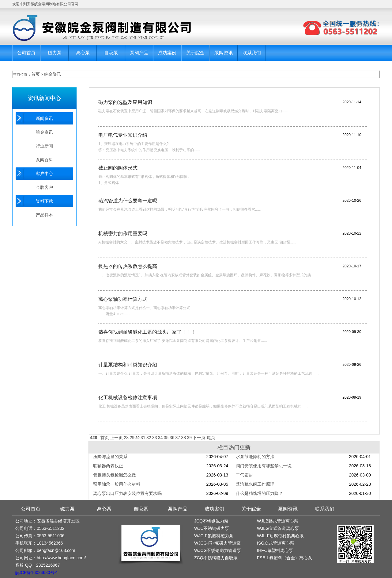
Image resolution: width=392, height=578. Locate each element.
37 (178, 438)
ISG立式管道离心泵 (276, 543)
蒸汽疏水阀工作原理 (255, 484)
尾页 (211, 438)
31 (143, 438)
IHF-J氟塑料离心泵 (275, 550)
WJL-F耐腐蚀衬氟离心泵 (280, 536)
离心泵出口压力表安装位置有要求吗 (127, 493)
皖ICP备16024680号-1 (37, 572)
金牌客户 (44, 187)
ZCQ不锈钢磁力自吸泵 (216, 558)
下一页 (199, 438)
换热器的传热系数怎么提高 (128, 266)
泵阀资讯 (224, 53)
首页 (36, 74)
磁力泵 (55, 53)
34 (160, 438)
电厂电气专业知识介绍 (123, 135)
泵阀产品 (139, 53)
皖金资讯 (53, 74)
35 (166, 438)
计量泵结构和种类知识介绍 (128, 365)
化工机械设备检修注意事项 (128, 398)
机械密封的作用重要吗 (123, 233)
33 (155, 438)
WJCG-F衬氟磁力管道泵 (217, 543)
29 (132, 438)
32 (149, 438)
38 (184, 438)
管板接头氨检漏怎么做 (115, 475)
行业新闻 (44, 146)
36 (172, 438)
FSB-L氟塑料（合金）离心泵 (285, 558)
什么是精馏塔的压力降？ (259, 493)
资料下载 (44, 201)
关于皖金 (195, 53)
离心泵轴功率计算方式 (123, 299)
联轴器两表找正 (108, 466)
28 (126, 438)
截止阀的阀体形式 (118, 168)
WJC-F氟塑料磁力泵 (214, 536)
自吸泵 (111, 53)
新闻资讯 (44, 118)
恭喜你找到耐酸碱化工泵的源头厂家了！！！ (147, 332)
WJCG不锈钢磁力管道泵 (218, 550)
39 (189, 438)
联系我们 (252, 53)
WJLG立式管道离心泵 (278, 528)
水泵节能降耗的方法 (255, 457)
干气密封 (244, 475)
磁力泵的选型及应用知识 (125, 102)
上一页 (116, 438)
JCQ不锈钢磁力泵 (211, 521)
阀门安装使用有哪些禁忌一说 (264, 466)
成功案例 (167, 53)
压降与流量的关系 (110, 457)
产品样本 (44, 215)
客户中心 (44, 174)
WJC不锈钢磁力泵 (212, 528)
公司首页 (26, 53)
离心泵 (83, 53)
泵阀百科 (44, 160)
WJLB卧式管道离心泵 (278, 521)
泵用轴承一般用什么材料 (117, 484)
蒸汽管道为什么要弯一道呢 (128, 201)
